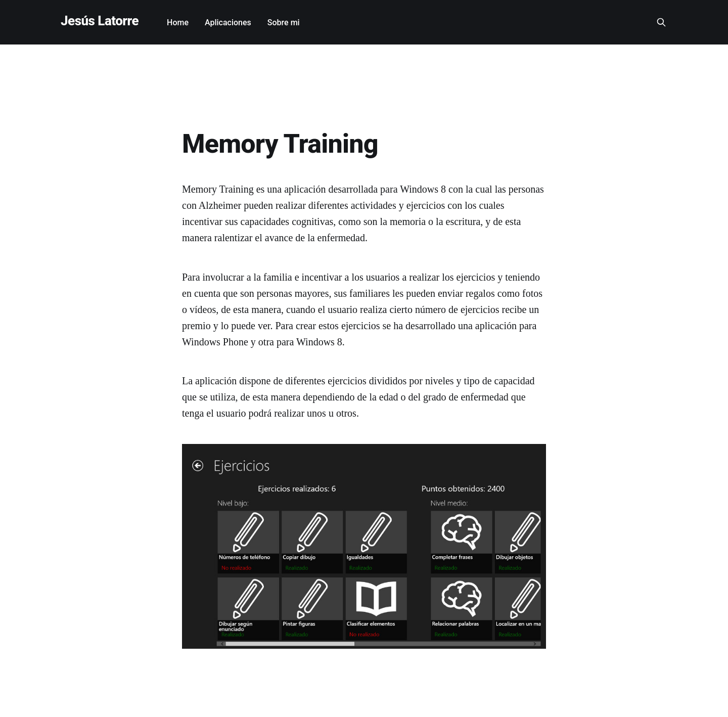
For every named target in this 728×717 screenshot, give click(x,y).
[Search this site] (661, 22)
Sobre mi (284, 23)
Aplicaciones (228, 23)
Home (178, 23)
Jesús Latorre (100, 21)
